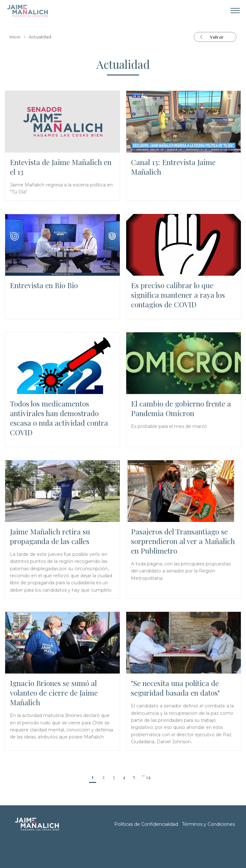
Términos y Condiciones (208, 824)
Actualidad (40, 37)
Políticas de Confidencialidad (146, 824)
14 (148, 777)
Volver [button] (217, 37)
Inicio (15, 37)
